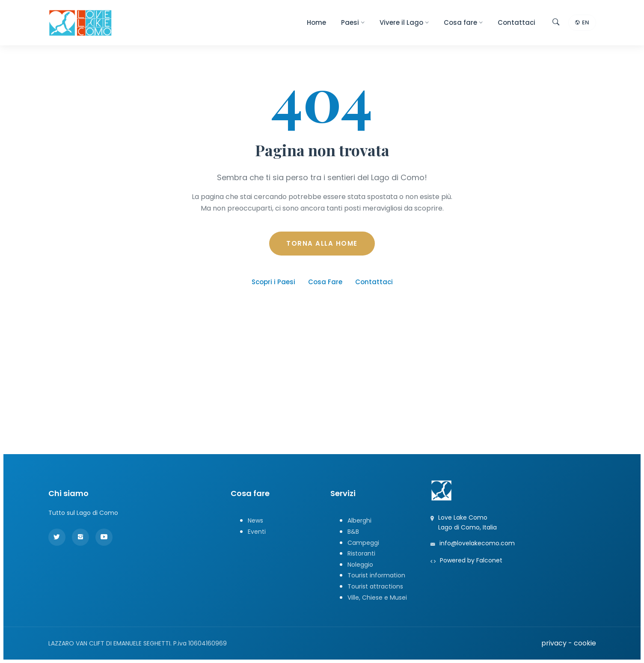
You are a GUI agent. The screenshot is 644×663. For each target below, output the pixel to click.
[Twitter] (57, 537)
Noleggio (360, 565)
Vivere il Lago (404, 22)
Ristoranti (361, 553)
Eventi (257, 532)
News (255, 520)
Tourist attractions (375, 586)
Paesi (353, 22)
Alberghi (359, 520)
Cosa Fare (325, 282)
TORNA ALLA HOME (322, 243)
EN (582, 23)
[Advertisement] (322, 388)
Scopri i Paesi (273, 282)
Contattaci (516, 22)
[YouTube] (104, 537)
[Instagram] (80, 537)
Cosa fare (463, 22)
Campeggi (363, 543)
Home (316, 22)
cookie (585, 643)
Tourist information (376, 575)
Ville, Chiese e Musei (377, 598)
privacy (554, 643)
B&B (353, 532)
